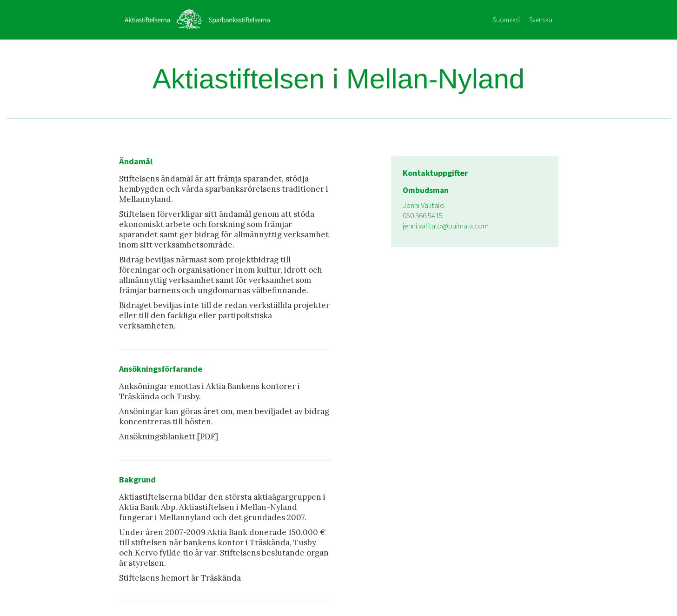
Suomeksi (506, 20)
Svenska (541, 20)
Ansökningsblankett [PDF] (169, 436)
